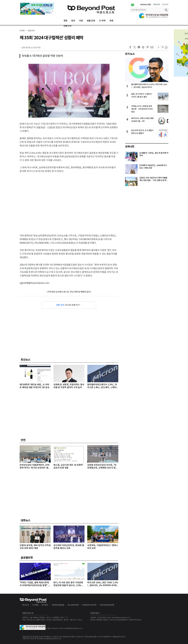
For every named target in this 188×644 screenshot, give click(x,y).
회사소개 (157, 5)
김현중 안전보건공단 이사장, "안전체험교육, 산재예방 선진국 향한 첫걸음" (102, 467)
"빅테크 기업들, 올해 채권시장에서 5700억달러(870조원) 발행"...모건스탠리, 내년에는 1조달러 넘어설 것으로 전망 (34, 584)
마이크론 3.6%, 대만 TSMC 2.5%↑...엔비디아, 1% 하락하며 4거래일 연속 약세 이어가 (103, 584)
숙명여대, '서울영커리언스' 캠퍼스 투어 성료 (103, 547)
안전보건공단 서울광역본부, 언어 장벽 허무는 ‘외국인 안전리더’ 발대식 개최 (35, 467)
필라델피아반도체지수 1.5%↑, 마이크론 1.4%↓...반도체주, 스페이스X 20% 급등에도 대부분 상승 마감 (102, 386)
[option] (38, 9)
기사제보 (35, 605)
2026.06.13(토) (146, 5)
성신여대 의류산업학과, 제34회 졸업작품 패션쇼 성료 (69, 547)
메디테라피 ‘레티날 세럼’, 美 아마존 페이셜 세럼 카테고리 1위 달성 (34, 386)
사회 (81, 21)
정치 (73, 21)
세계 (111, 21)
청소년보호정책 (73, 605)
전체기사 (67, 26)
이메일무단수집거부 (89, 605)
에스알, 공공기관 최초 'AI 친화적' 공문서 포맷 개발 (68, 466)
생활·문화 (91, 21)
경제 (65, 21)
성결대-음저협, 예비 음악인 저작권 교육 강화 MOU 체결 (35, 547)
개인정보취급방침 (58, 605)
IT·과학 (102, 21)
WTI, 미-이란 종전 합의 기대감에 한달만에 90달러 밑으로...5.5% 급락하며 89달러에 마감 (69, 584)
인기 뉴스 (130, 54)
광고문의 (165, 5)
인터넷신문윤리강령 (107, 605)
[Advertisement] (25, 201)
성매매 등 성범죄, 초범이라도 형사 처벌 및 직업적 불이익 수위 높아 (69, 386)
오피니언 (130, 147)
